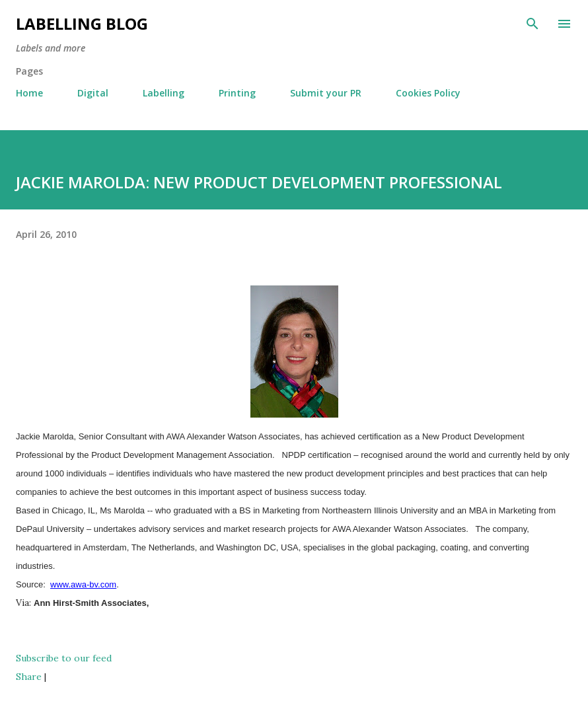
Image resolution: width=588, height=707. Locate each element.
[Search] (533, 24)
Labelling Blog (82, 23)
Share (29, 677)
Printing (237, 93)
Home (29, 93)
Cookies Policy (428, 93)
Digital (93, 93)
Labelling (164, 93)
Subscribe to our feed (64, 658)
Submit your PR (326, 93)
